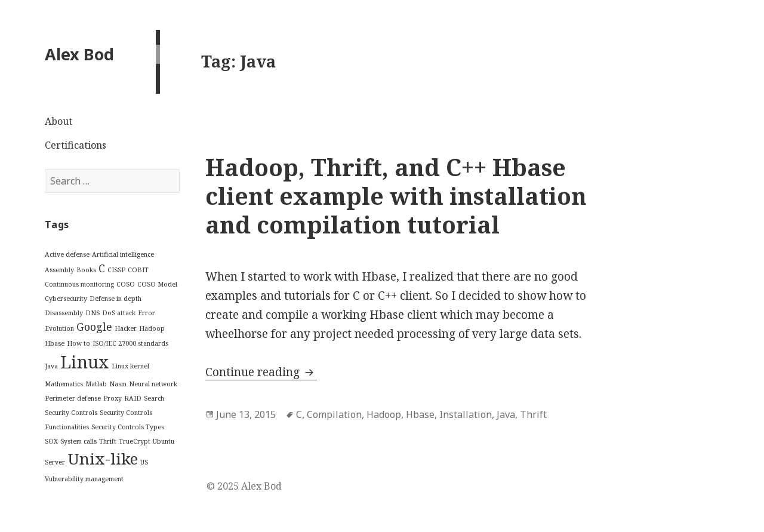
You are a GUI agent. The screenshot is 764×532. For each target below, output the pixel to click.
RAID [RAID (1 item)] (133, 398)
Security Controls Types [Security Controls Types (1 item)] (128, 427)
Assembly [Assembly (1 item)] (59, 270)
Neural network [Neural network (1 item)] (153, 384)
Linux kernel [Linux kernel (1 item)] (130, 366)
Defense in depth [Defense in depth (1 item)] (115, 299)
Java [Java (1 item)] (51, 366)
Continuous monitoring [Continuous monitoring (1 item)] (79, 284)
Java (506, 414)
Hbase (420, 414)
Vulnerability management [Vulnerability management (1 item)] (84, 479)
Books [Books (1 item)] (86, 270)
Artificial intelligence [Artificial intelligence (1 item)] (123, 254)
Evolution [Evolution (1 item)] (59, 328)
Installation (466, 414)
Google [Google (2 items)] (94, 327)
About (58, 121)
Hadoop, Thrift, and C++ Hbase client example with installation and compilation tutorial (396, 196)
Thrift (533, 414)
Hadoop (384, 414)
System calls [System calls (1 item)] (78, 441)
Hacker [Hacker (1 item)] (126, 328)
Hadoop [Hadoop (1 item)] (152, 328)
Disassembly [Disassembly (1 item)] (64, 313)
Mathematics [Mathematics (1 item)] (64, 384)
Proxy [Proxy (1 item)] (113, 398)
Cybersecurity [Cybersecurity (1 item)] (66, 299)
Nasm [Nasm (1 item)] (118, 384)
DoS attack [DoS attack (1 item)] (119, 313)
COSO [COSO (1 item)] (126, 284)
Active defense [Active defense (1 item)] (67, 254)
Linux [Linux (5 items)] (85, 362)
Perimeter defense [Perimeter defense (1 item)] (73, 398)
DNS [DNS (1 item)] (93, 313)
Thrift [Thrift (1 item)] (108, 441)
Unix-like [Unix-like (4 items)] (103, 459)
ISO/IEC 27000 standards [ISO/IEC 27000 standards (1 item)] (130, 343)
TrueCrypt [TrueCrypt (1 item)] (135, 441)
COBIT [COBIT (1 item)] (138, 270)
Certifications (76, 145)
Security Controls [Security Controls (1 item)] (71, 413)
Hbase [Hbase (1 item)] (55, 343)
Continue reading (261, 372)
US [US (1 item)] (144, 462)
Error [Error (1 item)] (147, 313)
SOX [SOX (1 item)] (51, 441)
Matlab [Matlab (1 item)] (96, 384)
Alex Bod (79, 54)
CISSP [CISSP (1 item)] (116, 270)
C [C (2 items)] (102, 268)
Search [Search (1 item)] (154, 398)
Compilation (334, 414)
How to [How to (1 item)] (78, 343)
